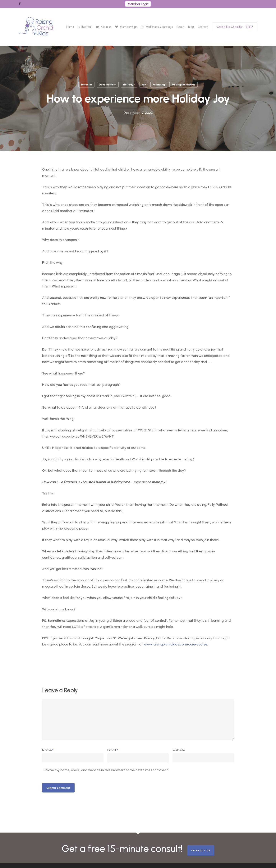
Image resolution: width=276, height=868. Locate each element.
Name (48, 750)
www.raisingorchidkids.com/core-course (175, 644)
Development (108, 85)
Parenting (159, 85)
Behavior (86, 85)
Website (179, 750)
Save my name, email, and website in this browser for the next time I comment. (107, 770)
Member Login (138, 4)
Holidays (129, 85)
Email (113, 750)
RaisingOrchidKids (183, 85)
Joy (144, 85)
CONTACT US (201, 850)
